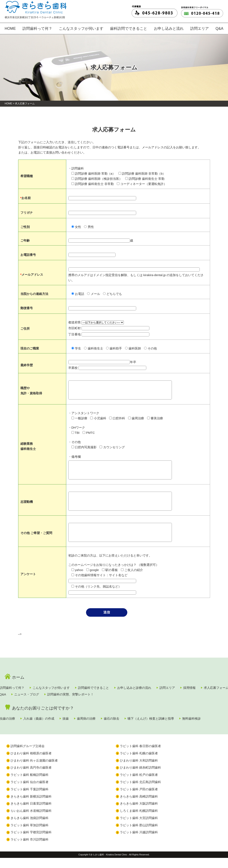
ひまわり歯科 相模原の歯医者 (31, 763)
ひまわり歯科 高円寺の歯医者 (31, 778)
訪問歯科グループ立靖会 (28, 756)
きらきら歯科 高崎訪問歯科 (139, 807)
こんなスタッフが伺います (81, 29)
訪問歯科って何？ (38, 29)
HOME (10, 29)
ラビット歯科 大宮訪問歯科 (139, 828)
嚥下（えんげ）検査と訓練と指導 (197, 720)
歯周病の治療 (118, 720)
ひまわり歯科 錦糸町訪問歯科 (140, 778)
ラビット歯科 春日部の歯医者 (140, 756)
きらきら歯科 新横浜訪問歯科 (31, 807)
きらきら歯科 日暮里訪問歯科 (31, 814)
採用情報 (17, 696)
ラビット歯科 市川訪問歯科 (30, 850)
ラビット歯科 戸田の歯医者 (139, 799)
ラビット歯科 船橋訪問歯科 (30, 785)
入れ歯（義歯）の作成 (57, 720)
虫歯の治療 (18, 720)
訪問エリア (198, 29)
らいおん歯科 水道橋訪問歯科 (31, 821)
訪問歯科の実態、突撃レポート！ (163, 696)
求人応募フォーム (51, 696)
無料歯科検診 (20, 728)
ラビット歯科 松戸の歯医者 (139, 785)
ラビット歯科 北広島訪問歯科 (140, 792)
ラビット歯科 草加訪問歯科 (30, 835)
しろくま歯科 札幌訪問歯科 (139, 821)
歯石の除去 (151, 720)
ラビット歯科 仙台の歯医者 (30, 792)
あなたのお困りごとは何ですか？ (35, 709)
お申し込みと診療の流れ (166, 688)
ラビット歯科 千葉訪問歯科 (30, 799)
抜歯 (91, 720)
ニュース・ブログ (112, 696)
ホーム (17, 677)
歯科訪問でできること (127, 29)
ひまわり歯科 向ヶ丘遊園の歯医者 (34, 771)
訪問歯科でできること (119, 688)
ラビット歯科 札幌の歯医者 (139, 763)
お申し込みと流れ (167, 29)
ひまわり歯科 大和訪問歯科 (139, 771)
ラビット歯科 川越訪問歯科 (139, 842)
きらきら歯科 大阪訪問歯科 (139, 814)
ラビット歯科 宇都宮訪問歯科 (31, 842)
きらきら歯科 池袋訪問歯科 (30, 828)
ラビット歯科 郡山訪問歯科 (139, 835)
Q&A (220, 29)
